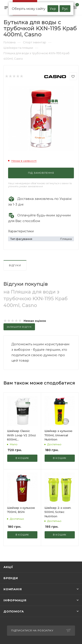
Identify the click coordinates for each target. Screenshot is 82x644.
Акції (8, 567)
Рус (65, 9)
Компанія (13, 589)
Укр (53, 9)
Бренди (11, 578)
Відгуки (15, 265)
